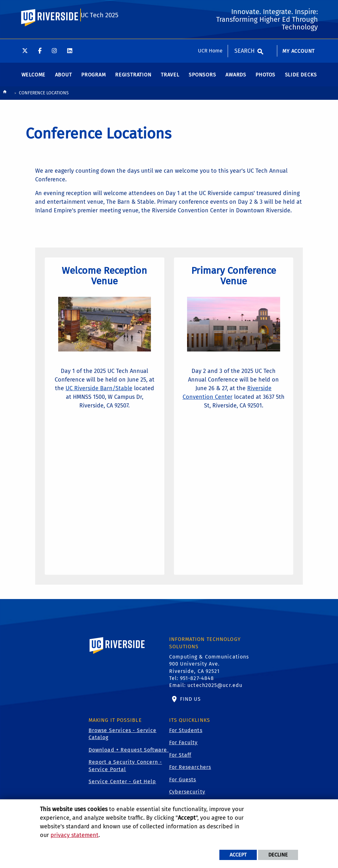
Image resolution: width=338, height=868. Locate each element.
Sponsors (202, 79)
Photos (265, 79)
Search (244, 12)
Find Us (190, 705)
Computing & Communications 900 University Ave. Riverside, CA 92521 (209, 670)
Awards (236, 79)
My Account (299, 12)
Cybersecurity (187, 798)
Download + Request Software (129, 756)
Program (94, 79)
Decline (278, 855)
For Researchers (190, 774)
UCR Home (210, 12)
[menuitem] (299, 15)
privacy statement (75, 835)
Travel (170, 79)
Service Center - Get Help (122, 788)
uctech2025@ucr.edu (215, 692)
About (63, 79)
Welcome (34, 79)
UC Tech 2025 (99, 42)
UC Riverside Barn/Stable (113, 392)
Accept (238, 855)
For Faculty (184, 749)
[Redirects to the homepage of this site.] (5, 98)
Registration (133, 79)
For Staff (180, 761)
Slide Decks (301, 79)
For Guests (183, 786)
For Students (186, 737)
